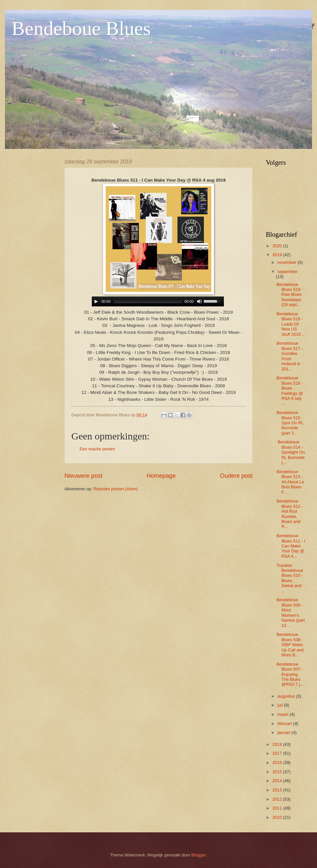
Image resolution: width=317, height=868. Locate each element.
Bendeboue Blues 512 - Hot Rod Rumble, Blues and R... (290, 514)
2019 (278, 255)
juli (281, 705)
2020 (278, 246)
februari (285, 724)
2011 (278, 808)
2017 (278, 753)
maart (283, 714)
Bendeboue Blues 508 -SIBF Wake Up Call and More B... (290, 645)
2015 (278, 772)
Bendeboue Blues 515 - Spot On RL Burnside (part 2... (290, 423)
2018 (278, 744)
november (287, 262)
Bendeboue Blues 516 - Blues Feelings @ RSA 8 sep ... (290, 391)
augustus (287, 696)
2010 (278, 817)
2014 (278, 781)
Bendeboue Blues (81, 28)
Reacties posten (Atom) (116, 489)
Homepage (161, 476)
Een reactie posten (97, 449)
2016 (278, 763)
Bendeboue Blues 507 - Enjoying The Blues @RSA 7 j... (290, 674)
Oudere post (236, 476)
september (287, 272)
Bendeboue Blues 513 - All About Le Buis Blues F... (290, 482)
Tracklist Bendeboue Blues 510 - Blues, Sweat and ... (290, 578)
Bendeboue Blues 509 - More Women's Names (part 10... (291, 612)
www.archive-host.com (159, 302)
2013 (278, 790)
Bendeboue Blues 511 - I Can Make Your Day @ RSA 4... (291, 546)
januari (284, 732)
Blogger (199, 855)
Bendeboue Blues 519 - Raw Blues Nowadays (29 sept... (290, 295)
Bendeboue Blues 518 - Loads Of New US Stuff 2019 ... (291, 324)
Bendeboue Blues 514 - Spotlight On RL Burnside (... (291, 452)
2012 (278, 799)
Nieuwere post (83, 476)
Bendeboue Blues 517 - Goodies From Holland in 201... (290, 356)
